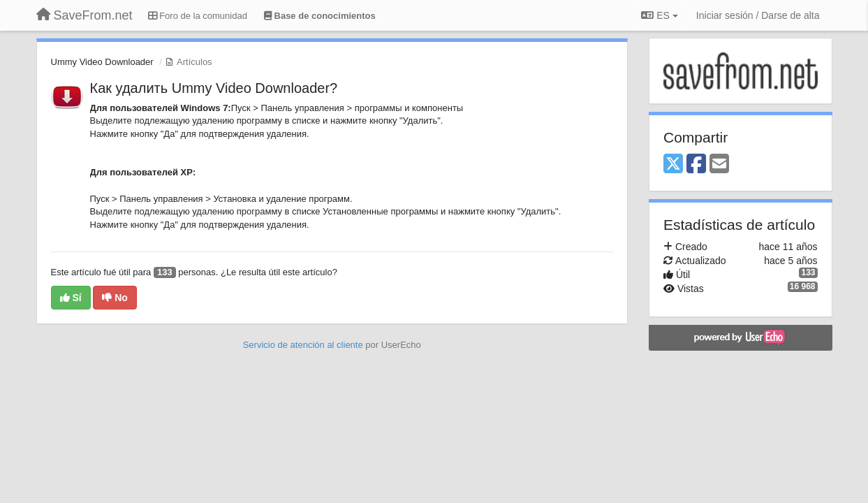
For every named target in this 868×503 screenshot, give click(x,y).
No (115, 298)
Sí (71, 298)
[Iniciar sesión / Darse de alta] (758, 15)
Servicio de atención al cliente (304, 345)
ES (659, 15)
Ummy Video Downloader (102, 62)
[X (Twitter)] (673, 165)
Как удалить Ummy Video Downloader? (214, 88)
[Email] (719, 165)
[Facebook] (696, 165)
